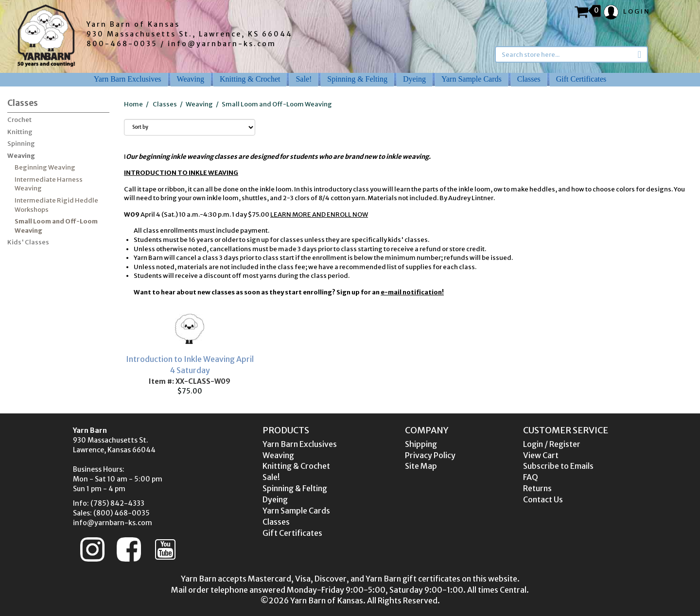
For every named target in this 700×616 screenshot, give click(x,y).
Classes (529, 79)
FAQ (531, 477)
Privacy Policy (430, 455)
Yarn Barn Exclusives (128, 79)
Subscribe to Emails (558, 466)
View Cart (541, 455)
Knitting (20, 132)
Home (133, 104)
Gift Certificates (581, 79)
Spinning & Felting (357, 79)
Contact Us (543, 499)
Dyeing (414, 79)
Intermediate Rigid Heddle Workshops (56, 205)
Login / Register (552, 444)
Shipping (421, 444)
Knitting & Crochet (250, 79)
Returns (537, 488)
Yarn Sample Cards (472, 79)
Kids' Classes (28, 242)
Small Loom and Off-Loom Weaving (56, 226)
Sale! (304, 79)
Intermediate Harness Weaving (49, 184)
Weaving (191, 79)
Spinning (21, 144)
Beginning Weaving (45, 167)
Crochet (19, 120)
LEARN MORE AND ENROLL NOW (319, 214)
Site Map (421, 466)
